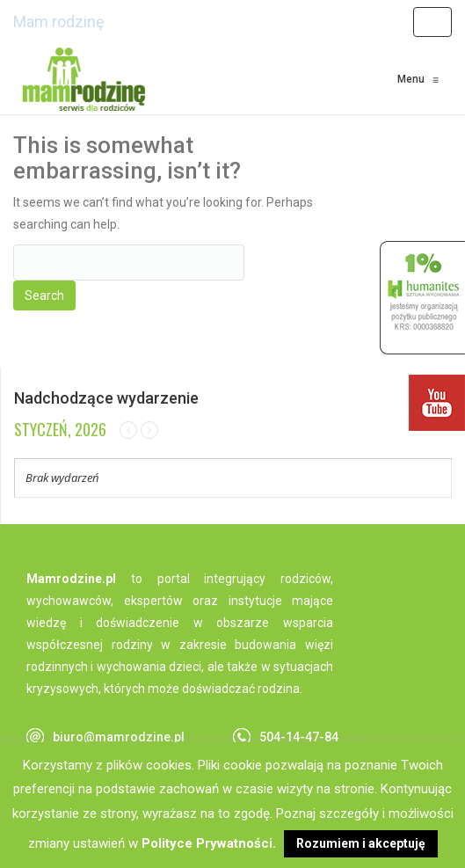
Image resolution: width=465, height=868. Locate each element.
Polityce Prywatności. (209, 843)
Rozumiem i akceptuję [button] (361, 843)
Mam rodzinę (59, 22)
